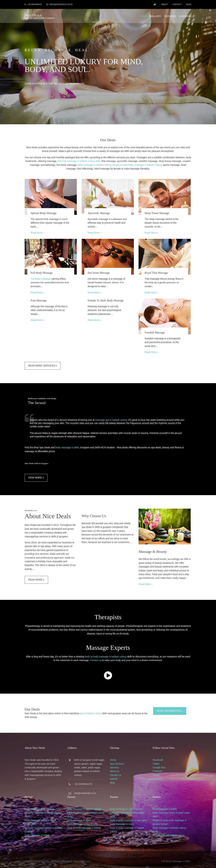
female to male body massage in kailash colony (144, 164)
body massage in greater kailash (85, 805)
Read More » (38, 232)
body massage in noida (123, 821)
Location (185, 16)
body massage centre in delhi (83, 821)
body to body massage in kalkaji (85, 824)
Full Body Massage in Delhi (175, 858)
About (163, 4)
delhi (28, 813)
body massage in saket (165, 805)
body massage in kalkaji (38, 832)
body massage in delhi (68, 445)
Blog (188, 4)
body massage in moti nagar (40, 805)
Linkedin (157, 776)
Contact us (96, 657)
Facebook (158, 757)
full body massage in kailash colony (86, 809)
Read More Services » (43, 363)
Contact (176, 4)
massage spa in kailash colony (112, 417)
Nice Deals (34, 15)
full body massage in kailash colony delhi (86, 160)
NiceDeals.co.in (83, 858)
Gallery (155, 16)
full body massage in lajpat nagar (128, 809)
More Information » (170, 708)
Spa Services (117, 761)
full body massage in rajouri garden (44, 809)
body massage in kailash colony (102, 164)
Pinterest (158, 768)
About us (115, 768)
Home (143, 16)
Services (170, 16)
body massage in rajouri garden (127, 805)
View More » (37, 475)
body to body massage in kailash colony (106, 654)
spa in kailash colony (92, 710)
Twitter (157, 761)
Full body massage (41, 277)
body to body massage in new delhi (129, 817)
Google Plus (159, 764)
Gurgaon (88, 757)
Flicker (157, 772)
